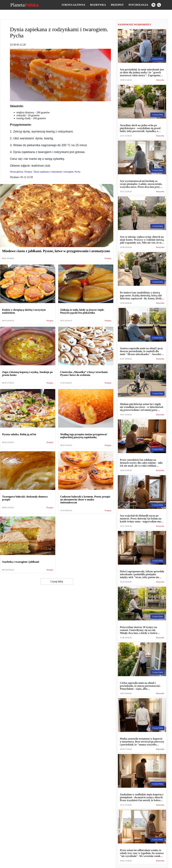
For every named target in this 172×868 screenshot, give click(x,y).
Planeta (24, 5)
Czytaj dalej (57, 581)
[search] (159, 5)
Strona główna (73, 5)
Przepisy (117, 5)
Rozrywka (98, 5)
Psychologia (138, 5)
